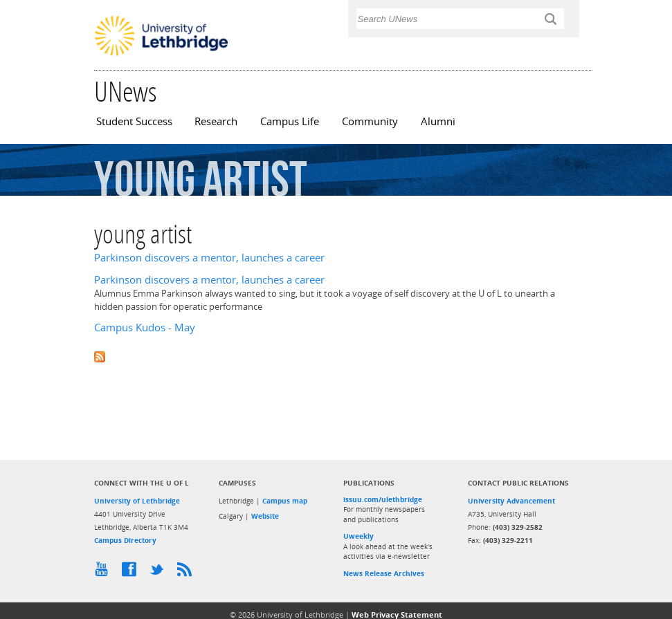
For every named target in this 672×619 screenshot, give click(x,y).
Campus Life (290, 121)
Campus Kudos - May (145, 327)
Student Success (134, 121)
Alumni (438, 121)
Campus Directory (125, 540)
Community (370, 121)
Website (265, 516)
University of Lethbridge (137, 501)
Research (216, 121)
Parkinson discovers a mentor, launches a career (209, 258)
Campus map (285, 501)
